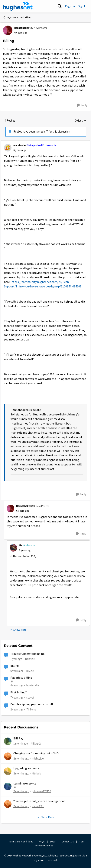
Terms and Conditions (21, 841)
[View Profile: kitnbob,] (8, 771)
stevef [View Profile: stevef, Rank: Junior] (30, 697)
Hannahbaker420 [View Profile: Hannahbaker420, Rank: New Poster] (24, 28)
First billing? (19, 692)
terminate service (25, 784)
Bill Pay (18, 738)
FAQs (42, 841)
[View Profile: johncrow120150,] (8, 786)
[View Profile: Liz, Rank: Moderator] (13, 548)
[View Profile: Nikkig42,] (8, 741)
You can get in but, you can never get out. (39, 801)
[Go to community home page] (18, 6)
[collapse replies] (45, 142)
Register (70, 6)
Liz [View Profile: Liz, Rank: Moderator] (21, 545)
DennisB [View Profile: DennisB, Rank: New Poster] (30, 659)
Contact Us (68, 841)
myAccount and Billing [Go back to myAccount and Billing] (17, 17)
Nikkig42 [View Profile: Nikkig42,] (36, 743)
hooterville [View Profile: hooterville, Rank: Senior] (33, 685)
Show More (18, 630)
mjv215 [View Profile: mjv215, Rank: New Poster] (30, 671)
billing (15, 666)
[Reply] (82, 105)
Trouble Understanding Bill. (28, 654)
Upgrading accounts (26, 768)
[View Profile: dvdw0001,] (8, 804)
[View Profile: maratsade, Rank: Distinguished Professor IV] (8, 148)
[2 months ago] (21, 759)
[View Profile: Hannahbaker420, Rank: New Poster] (8, 30)
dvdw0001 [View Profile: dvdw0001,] (38, 806)
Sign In (82, 6)
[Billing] (20, 150)
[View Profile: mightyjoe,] (8, 756)
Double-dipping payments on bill (32, 704)
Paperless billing (21, 678)
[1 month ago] (21, 743)
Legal (53, 841)
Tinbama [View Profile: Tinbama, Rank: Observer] (31, 709)
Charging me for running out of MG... (37, 753)
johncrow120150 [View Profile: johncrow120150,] (41, 791)
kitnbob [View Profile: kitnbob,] (37, 773)
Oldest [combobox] (81, 121)
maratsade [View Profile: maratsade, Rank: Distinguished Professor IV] (19, 145)
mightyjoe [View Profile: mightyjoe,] (38, 758)
